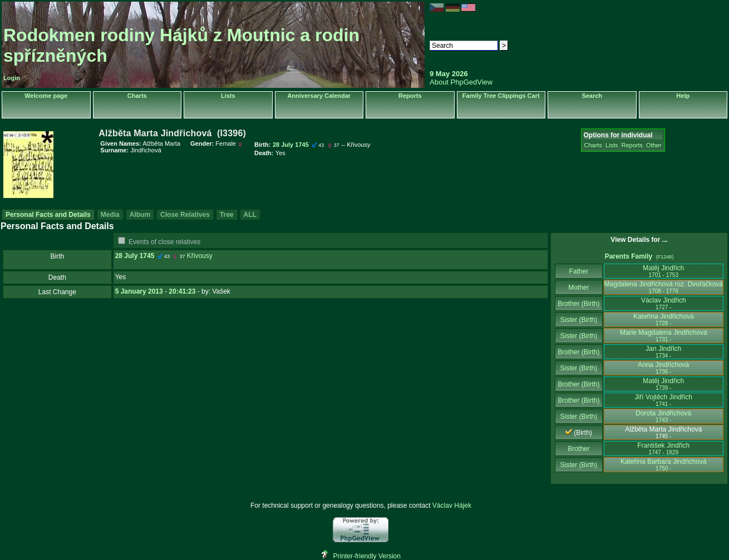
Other (654, 145)
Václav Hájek (452, 506)
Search (592, 96)
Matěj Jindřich (663, 271)
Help (683, 96)
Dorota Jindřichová (663, 416)
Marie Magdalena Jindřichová (664, 336)
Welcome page (46, 96)
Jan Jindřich (663, 352)
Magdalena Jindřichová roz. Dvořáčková (664, 287)
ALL (250, 215)
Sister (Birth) (579, 320)
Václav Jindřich (664, 303)
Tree (227, 215)
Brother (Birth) (578, 304)
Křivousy (200, 256)
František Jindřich (663, 449)
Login (12, 78)
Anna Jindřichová (663, 368)
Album (140, 215)
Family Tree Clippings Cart (501, 96)
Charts (137, 96)
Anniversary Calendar (319, 96)
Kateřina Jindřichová (664, 319)
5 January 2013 (139, 291)
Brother (578, 449)
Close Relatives (185, 215)
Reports (410, 96)
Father (578, 271)
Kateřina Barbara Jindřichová (664, 465)
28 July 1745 (135, 256)
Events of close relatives (164, 242)
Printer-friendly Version (367, 556)
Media (110, 215)
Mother (579, 288)
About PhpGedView (461, 82)
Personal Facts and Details (48, 215)
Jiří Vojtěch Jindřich (664, 400)
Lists (228, 96)
